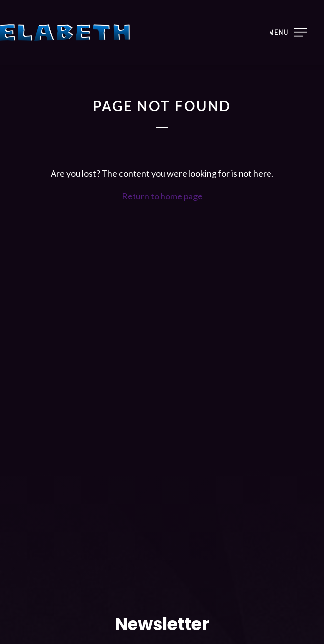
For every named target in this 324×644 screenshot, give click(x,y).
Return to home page (162, 196)
